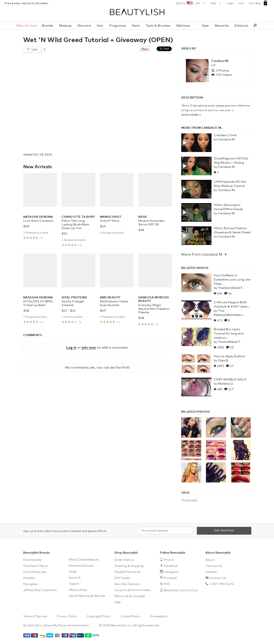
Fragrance (118, 26)
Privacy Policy (67, 616)
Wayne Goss (78, 590)
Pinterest (170, 578)
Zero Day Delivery (127, 584)
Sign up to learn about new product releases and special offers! (65, 531)
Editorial (241, 26)
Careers (211, 572)
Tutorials (189, 500)
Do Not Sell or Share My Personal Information (56, 626)
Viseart (74, 584)
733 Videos (223, 75)
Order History (124, 560)
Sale (205, 26)
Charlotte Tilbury (36, 566)
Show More (190, 115)
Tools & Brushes (158, 26)
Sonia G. (75, 578)
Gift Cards (122, 578)
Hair (100, 26)
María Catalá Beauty (84, 560)
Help (216, 4)
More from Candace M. (202, 254)
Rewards (222, 26)
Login (230, 3)
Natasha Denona (81, 566)
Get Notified (224, 531)
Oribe (73, 572)
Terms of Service (35, 616)
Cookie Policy (130, 616)
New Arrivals (27, 26)
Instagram (171, 572)
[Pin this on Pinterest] (145, 50)
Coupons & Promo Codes (132, 590)
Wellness (183, 26)
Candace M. (220, 61)
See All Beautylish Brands (87, 596)
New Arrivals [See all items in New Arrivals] (38, 167)
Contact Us (218, 578)
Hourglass (30, 584)
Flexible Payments (127, 572)
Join (241, 3)
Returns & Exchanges (130, 596)
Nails (136, 26)
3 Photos (222, 71)
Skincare (84, 26)
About (210, 560)
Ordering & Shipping (129, 566)
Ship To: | (191, 3)
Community (214, 566)
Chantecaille (32, 560)
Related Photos (196, 412)
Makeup (65, 26)
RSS (167, 584)
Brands (48, 26)
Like (34, 50)
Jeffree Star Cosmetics (40, 590)
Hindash (29, 578)
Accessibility (159, 616)
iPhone (169, 560)
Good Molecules (35, 572)
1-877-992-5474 (221, 584)
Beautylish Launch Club (181, 590)
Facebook (171, 566)
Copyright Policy (99, 616)
